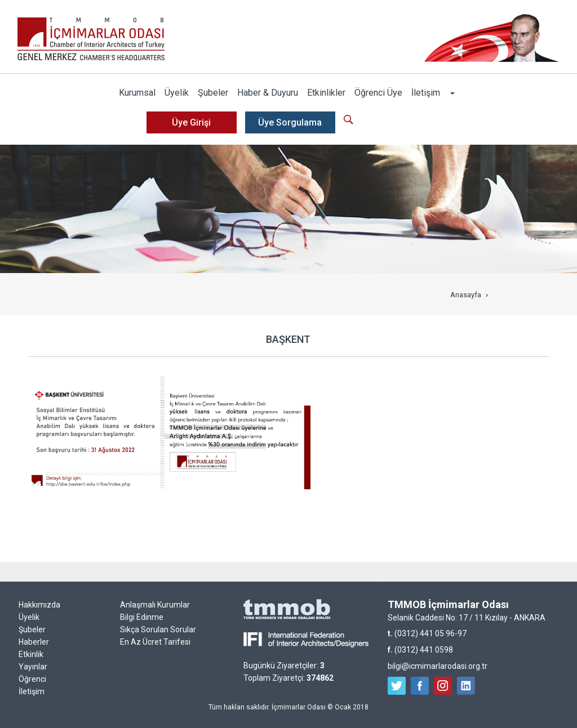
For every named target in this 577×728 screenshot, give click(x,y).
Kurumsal (137, 93)
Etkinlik (31, 654)
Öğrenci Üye (378, 93)
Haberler (34, 642)
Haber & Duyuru (268, 93)
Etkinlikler (326, 93)
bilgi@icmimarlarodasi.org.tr (438, 666)
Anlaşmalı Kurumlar (155, 605)
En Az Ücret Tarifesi (155, 642)
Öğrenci (32, 679)
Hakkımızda (39, 605)
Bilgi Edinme (142, 617)
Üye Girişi (191, 122)
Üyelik (177, 93)
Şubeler (213, 93)
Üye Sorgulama (290, 122)
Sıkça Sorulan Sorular (158, 629)
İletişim (426, 93)
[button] (452, 93)
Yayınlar (33, 667)
